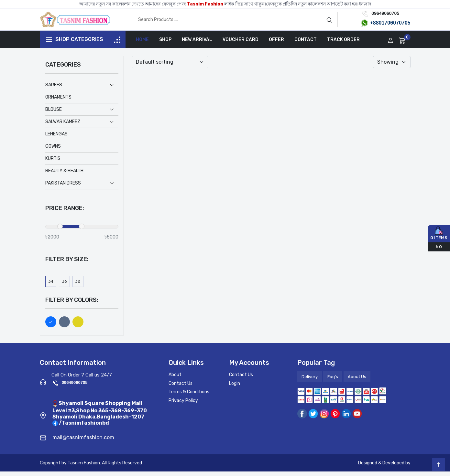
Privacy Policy (183, 405)
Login (235, 388)
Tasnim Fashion (205, 4)
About (175, 379)
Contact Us (181, 388)
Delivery (310, 381)
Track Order (343, 44)
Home (142, 44)
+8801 (377, 25)
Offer (276, 44)
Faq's (333, 381)
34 (51, 286)
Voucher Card (241, 44)
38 (78, 286)
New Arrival (197, 44)
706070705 (397, 25)
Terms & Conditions (189, 396)
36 (64, 286)
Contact (306, 44)
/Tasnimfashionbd (84, 427)
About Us (357, 381)
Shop (165, 44)
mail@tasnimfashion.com (83, 442)
